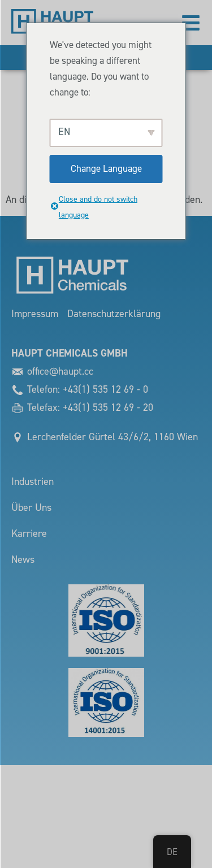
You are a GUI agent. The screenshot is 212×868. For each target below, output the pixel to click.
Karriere (29, 534)
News (23, 560)
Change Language (106, 169)
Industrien (33, 482)
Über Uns (31, 508)
